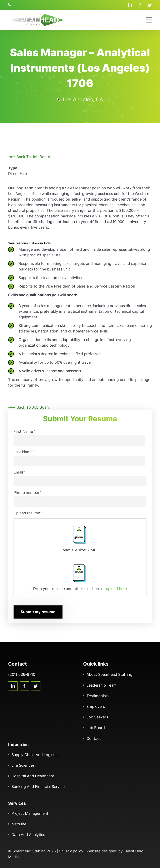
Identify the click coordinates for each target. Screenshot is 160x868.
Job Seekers (97, 717)
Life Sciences (23, 765)
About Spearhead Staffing (109, 674)
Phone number (27, 492)
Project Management (30, 813)
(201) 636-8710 (10, 5)
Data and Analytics (28, 834)
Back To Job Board (33, 157)
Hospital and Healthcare (33, 776)
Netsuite (19, 824)
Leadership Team (102, 685)
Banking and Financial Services (39, 787)
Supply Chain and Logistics (35, 755)
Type (13, 168)
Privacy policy (71, 851)
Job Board (96, 728)
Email (19, 472)
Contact (94, 738)
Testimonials (97, 696)
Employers (96, 706)
